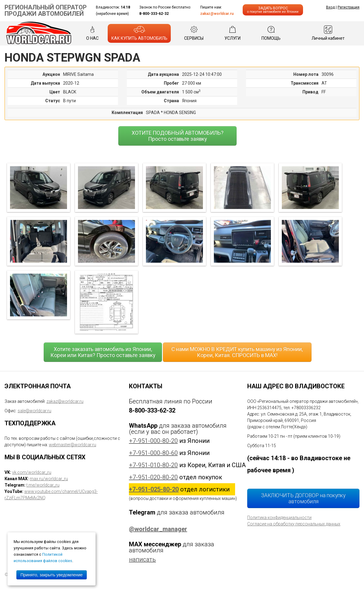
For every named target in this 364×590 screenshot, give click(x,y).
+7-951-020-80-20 (153, 477)
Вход (330, 7)
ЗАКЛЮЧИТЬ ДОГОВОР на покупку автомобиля (303, 498)
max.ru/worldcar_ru (49, 479)
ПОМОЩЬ (271, 33)
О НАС (92, 33)
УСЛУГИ (233, 33)
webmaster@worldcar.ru (72, 445)
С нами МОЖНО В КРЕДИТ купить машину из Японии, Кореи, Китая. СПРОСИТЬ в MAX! (237, 352)
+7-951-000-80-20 (153, 441)
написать (142, 559)
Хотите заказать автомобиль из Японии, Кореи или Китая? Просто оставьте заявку (103, 352)
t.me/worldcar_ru (43, 485)
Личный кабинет (328, 33)
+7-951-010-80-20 (153, 465)
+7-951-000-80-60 (153, 453)
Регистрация (349, 7)
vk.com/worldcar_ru (32, 472)
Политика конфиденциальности (279, 518)
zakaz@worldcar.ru (217, 14)
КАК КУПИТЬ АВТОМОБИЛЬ (139, 33)
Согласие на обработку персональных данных (294, 524)
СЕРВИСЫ (194, 33)
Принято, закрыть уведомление (51, 575)
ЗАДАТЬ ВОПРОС (273, 10)
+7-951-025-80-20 (154, 489)
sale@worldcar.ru (34, 411)
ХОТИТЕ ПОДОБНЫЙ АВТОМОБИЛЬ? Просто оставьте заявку (178, 136)
